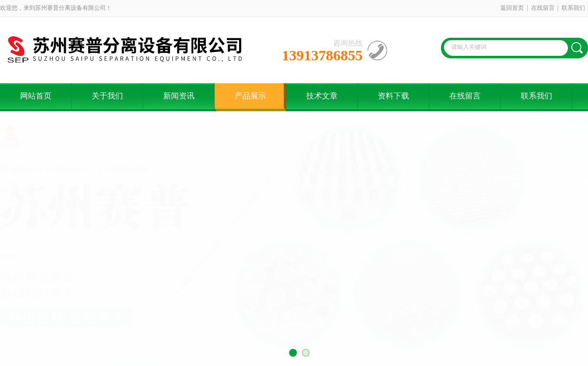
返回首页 (512, 8)
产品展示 (250, 96)
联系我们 (573, 8)
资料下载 (393, 96)
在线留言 (543, 8)
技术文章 (322, 96)
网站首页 (36, 96)
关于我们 (107, 96)
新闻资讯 (179, 96)
